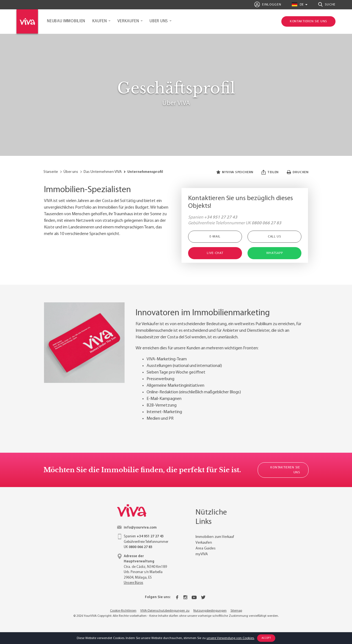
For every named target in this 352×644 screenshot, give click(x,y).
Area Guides (206, 548)
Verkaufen (128, 21)
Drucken (298, 172)
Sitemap (236, 611)
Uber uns (159, 21)
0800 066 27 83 (266, 223)
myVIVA (202, 554)
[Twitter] (203, 597)
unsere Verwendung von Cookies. (230, 638)
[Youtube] (194, 597)
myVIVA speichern (235, 172)
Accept (266, 638)
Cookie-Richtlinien (123, 611)
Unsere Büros (134, 583)
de (298, 4)
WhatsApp (275, 253)
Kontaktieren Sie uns (285, 470)
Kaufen (100, 21)
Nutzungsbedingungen (210, 611)
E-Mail (215, 237)
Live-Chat (215, 253)
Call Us (274, 237)
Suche (327, 4)
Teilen (270, 172)
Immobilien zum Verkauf (215, 537)
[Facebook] (177, 597)
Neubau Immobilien (66, 21)
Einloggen (268, 4)
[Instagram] (185, 597)
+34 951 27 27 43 (221, 217)
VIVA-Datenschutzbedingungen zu (165, 611)
